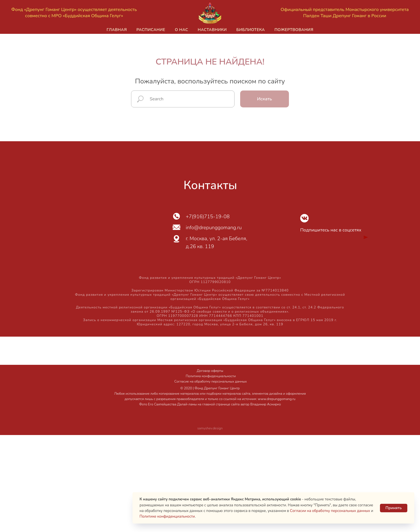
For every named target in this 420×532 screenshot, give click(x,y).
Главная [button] (117, 30)
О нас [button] (181, 30)
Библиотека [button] (250, 30)
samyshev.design (210, 428)
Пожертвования (294, 30)
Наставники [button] (212, 30)
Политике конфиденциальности (167, 516)
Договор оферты (210, 371)
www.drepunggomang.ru (277, 399)
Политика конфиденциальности (211, 376)
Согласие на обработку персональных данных (211, 381)
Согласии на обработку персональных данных (330, 511)
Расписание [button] (151, 30)
